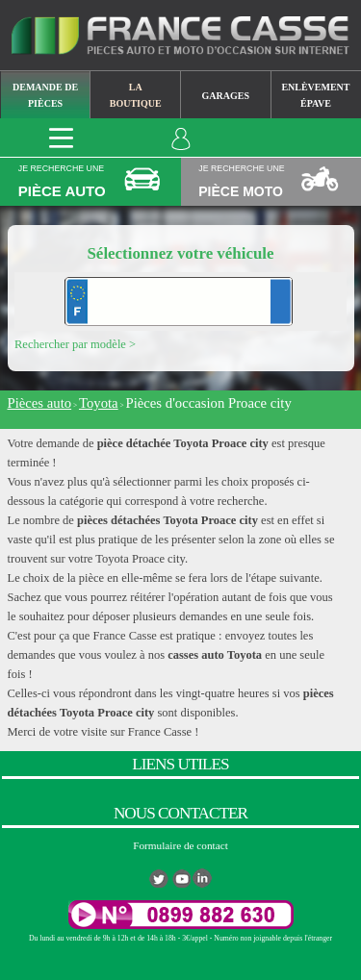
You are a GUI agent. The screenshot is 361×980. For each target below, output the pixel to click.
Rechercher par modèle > (75, 344)
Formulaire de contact (180, 845)
